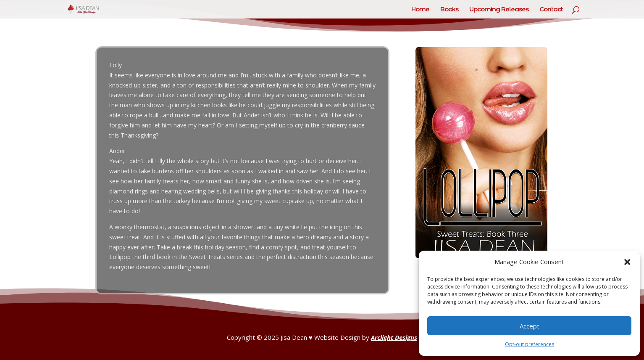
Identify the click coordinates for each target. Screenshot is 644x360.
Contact (551, 10)
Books (449, 10)
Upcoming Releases (499, 10)
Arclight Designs (394, 337)
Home (420, 10)
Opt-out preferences (530, 344)
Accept (530, 326)
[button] (627, 262)
